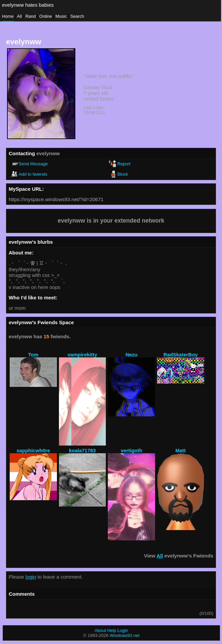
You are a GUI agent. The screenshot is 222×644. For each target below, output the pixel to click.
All (20, 16)
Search (77, 16)
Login (123, 630)
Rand (31, 16)
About (100, 630)
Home (8, 16)
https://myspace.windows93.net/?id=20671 (56, 199)
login (31, 577)
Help (112, 630)
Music (61, 16)
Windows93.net (125, 635)
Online (46, 16)
